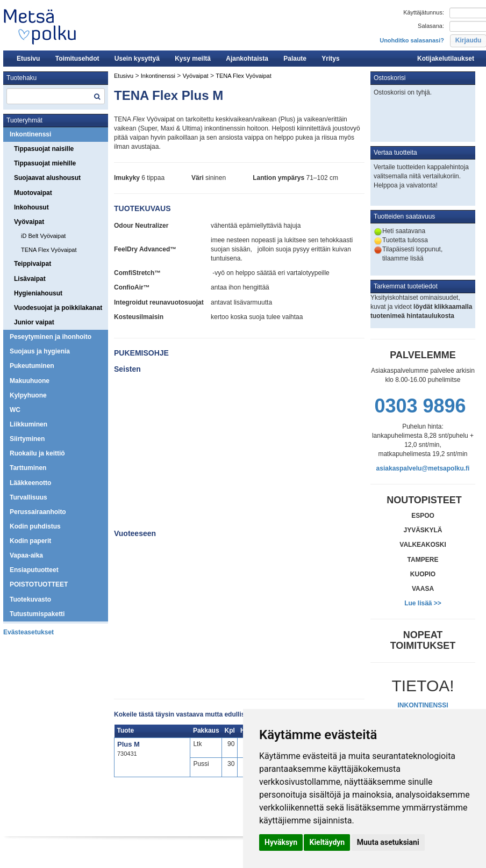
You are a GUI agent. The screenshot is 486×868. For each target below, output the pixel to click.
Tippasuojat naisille (44, 149)
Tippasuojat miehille (45, 163)
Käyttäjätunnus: (424, 12)
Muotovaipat (33, 193)
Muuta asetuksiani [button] (388, 842)
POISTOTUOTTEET (39, 584)
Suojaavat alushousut (47, 178)
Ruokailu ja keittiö (37, 453)
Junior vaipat (34, 322)
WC (15, 410)
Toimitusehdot (77, 59)
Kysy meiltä (193, 59)
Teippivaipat (33, 264)
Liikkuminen (28, 424)
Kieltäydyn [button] (327, 842)
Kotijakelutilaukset (446, 59)
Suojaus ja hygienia (40, 351)
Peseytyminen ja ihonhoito (51, 337)
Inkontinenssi (30, 134)
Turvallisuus (28, 497)
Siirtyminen (27, 439)
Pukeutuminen (32, 366)
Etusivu (28, 59)
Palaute (295, 59)
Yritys (330, 59)
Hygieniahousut (38, 293)
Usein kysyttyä (137, 59)
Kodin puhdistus (35, 526)
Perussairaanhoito (38, 512)
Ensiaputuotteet (34, 570)
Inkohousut (31, 207)
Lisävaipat (30, 279)
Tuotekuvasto (30, 599)
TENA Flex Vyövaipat (49, 250)
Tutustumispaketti (37, 614)
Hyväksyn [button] (281, 842)
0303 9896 (420, 406)
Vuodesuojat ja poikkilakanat (58, 308)
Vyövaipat (29, 222)
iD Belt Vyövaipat (43, 236)
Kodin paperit (30, 541)
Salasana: (431, 26)
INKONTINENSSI (423, 705)
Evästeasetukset (28, 632)
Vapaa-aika (26, 555)
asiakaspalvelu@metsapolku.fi (423, 468)
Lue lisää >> (423, 603)
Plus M (128, 744)
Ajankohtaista (247, 59)
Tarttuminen (28, 468)
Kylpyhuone (28, 395)
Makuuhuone (30, 381)
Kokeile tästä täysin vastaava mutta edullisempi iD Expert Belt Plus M (221, 714)
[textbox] (56, 96)
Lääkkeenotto (30, 483)
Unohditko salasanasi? (412, 40)
